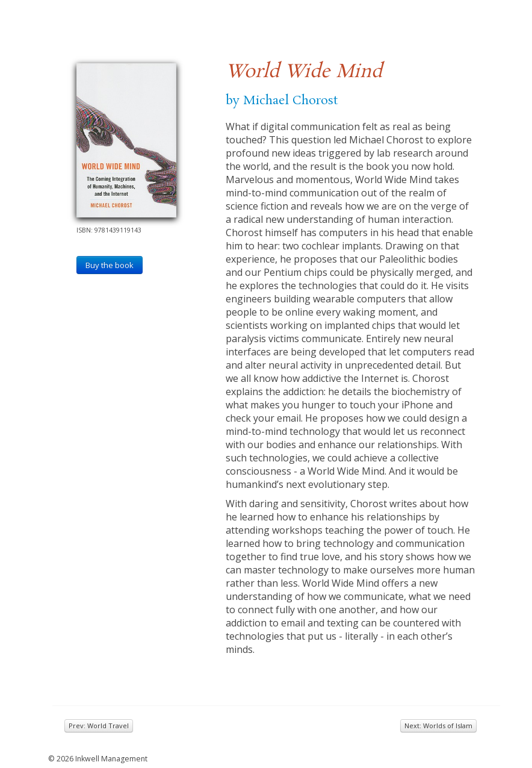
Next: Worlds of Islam (438, 726)
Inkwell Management (111, 759)
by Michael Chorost (282, 101)
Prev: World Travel (99, 726)
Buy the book (110, 265)
